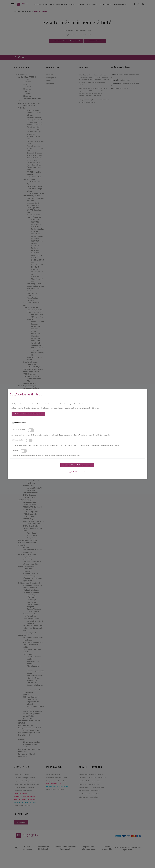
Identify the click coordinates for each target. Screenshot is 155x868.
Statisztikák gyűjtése (18, 430)
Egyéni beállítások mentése (78, 472)
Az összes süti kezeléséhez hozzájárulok (28, 414)
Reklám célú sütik (17, 440)
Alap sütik (15, 450)
